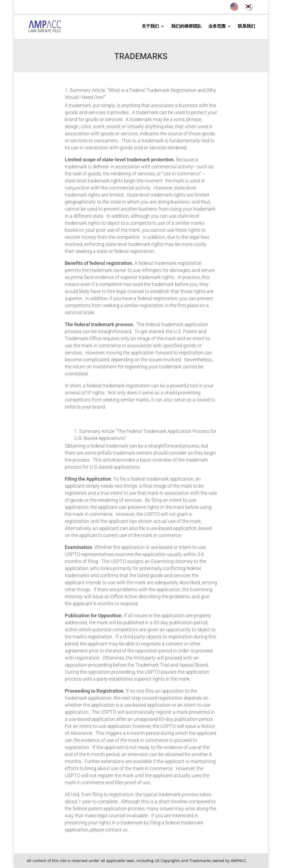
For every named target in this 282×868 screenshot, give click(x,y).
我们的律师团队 (186, 27)
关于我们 (150, 27)
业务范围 (217, 27)
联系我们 (247, 27)
